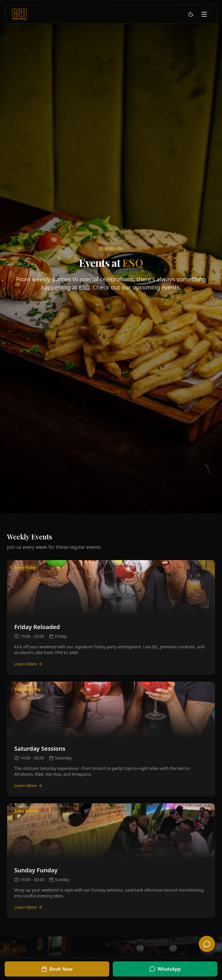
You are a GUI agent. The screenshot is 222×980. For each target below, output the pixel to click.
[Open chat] (207, 944)
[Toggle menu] (204, 14)
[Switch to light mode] (191, 14)
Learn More (28, 664)
